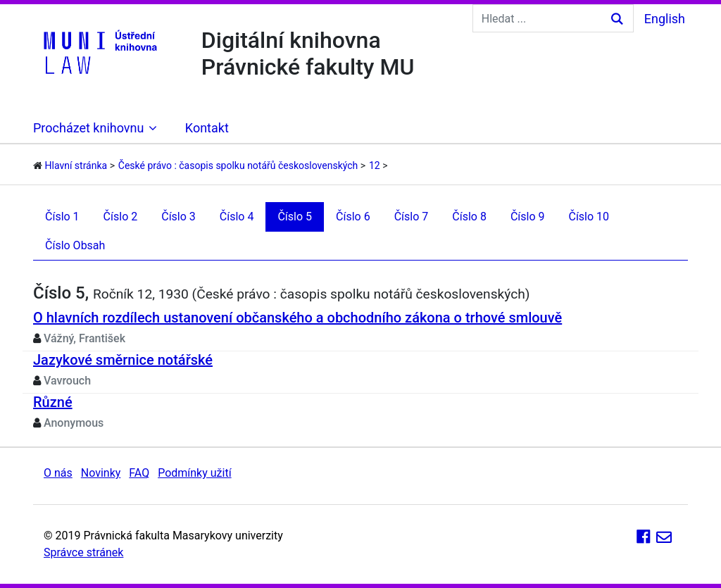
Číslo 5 (295, 217)
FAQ (139, 473)
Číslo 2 (121, 217)
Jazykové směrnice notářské (123, 360)
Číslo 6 (353, 217)
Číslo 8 (469, 217)
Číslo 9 (528, 217)
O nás (58, 473)
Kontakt (207, 128)
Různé (53, 402)
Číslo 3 (178, 217)
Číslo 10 (589, 217)
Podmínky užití (194, 473)
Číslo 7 (412, 217)
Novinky (101, 473)
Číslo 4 (237, 217)
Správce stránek (83, 552)
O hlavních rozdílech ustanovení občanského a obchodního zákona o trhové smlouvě (297, 318)
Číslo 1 (62, 217)
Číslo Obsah (75, 245)
